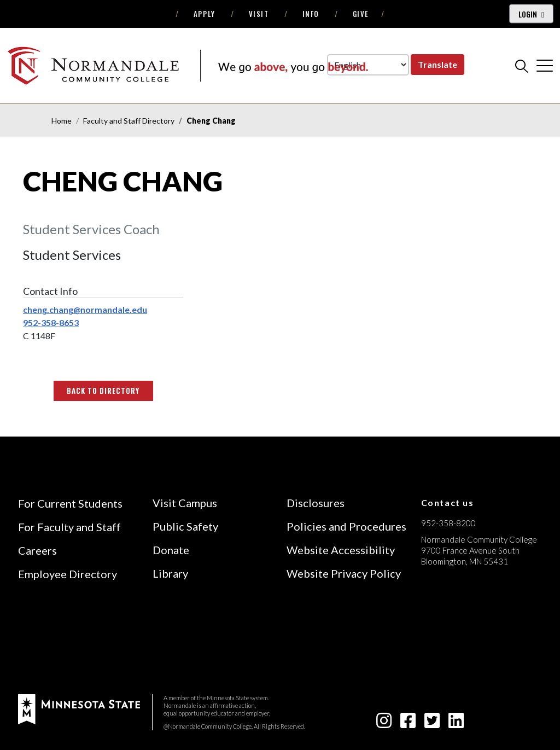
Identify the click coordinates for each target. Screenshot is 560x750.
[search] (522, 66)
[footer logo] (79, 708)
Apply (205, 14)
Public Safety (185, 526)
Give (361, 14)
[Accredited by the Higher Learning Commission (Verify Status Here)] (462, 639)
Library (170, 573)
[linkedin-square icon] (456, 723)
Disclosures (316, 503)
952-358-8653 (51, 322)
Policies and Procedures (346, 526)
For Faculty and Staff (69, 527)
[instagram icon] (384, 723)
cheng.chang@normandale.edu (85, 309)
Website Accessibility (341, 550)
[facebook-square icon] (408, 723)
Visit (259, 14)
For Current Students (70, 503)
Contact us (448, 502)
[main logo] (188, 65)
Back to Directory (103, 391)
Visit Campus (185, 503)
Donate (171, 550)
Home (62, 121)
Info (311, 14)
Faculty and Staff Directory (129, 121)
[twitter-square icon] (432, 723)
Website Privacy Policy (344, 573)
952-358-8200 (448, 523)
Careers (37, 550)
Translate (437, 64)
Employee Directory (68, 574)
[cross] (545, 66)
